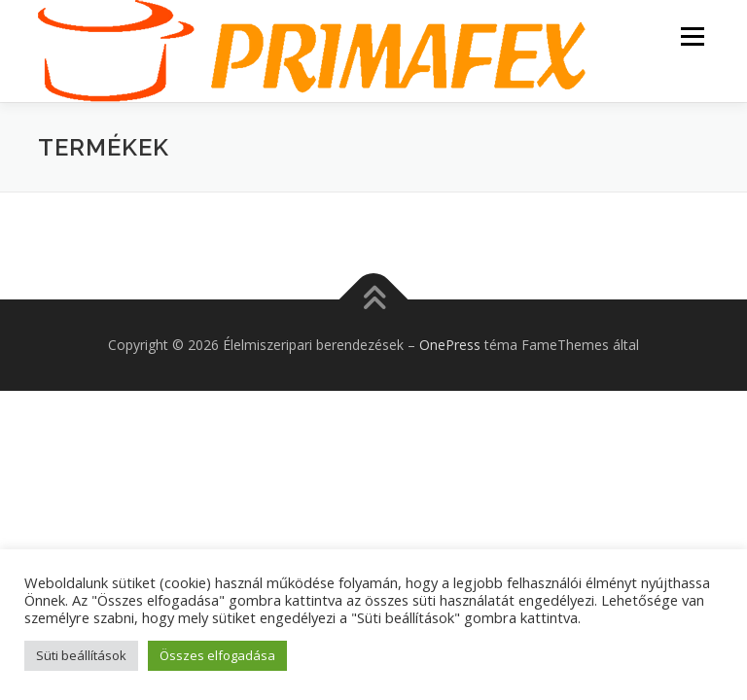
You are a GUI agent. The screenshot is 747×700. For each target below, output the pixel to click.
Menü (692, 36)
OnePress (450, 345)
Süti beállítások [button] (81, 655)
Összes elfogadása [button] (217, 655)
